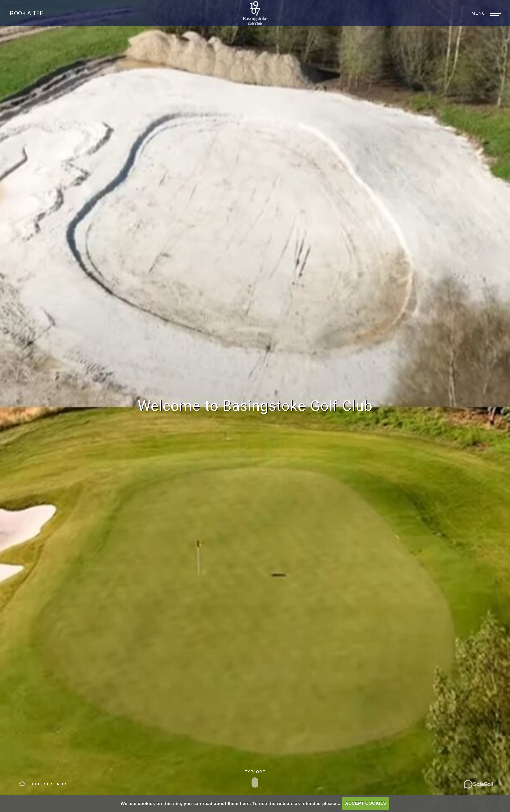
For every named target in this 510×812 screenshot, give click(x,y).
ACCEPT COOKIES (366, 803)
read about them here (226, 803)
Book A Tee (27, 13)
